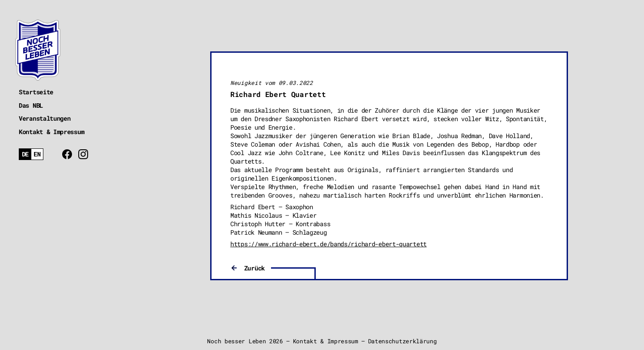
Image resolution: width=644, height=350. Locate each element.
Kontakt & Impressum (51, 132)
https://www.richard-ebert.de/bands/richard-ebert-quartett (328, 244)
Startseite (36, 92)
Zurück (254, 268)
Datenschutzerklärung (402, 341)
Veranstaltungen (45, 118)
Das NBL (31, 105)
